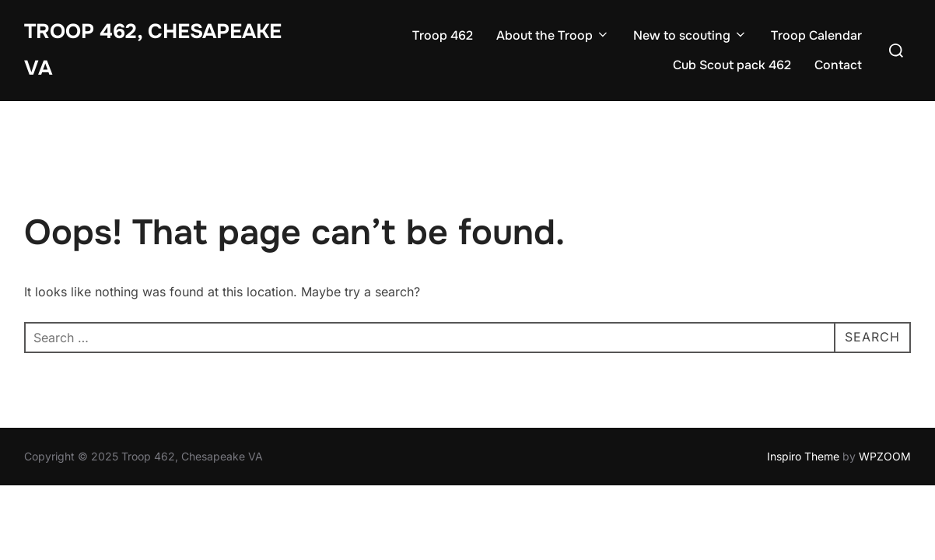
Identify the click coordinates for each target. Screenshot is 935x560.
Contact (838, 65)
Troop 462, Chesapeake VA (153, 50)
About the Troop (553, 35)
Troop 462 (443, 35)
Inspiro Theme (803, 456)
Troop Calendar (816, 35)
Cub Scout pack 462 (732, 65)
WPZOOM (885, 456)
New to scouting (690, 35)
